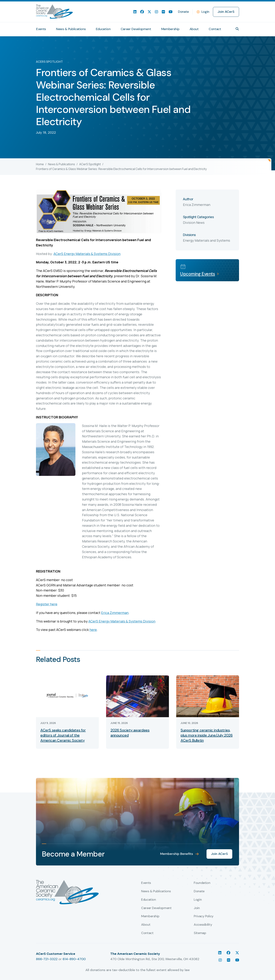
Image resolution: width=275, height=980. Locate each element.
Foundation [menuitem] (202, 883)
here (93, 630)
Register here (47, 604)
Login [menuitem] (198, 900)
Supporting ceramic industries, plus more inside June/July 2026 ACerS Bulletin (207, 735)
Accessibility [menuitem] (203, 925)
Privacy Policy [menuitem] (204, 916)
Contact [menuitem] (215, 29)
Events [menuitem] (41, 29)
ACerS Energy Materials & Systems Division (87, 254)
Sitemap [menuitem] (200, 933)
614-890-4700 (74, 959)
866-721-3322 (47, 959)
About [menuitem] (194, 29)
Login (205, 12)
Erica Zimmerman (115, 613)
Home (40, 164)
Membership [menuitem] (170, 29)
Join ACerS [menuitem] (226, 12)
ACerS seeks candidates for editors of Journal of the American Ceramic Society (63, 735)
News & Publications (62, 164)
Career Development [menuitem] (136, 29)
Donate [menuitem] (183, 12)
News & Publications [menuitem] (71, 29)
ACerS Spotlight (90, 164)
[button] (237, 29)
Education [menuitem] (103, 29)
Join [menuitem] (197, 908)
